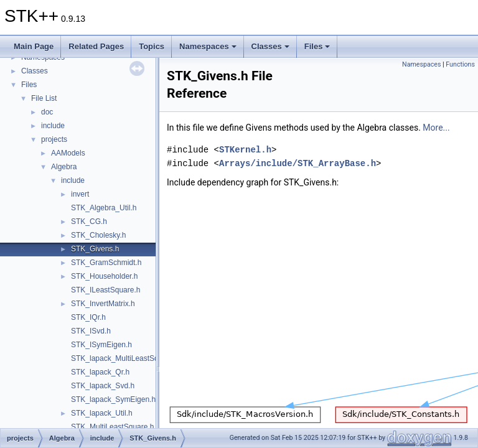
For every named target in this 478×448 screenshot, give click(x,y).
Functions (460, 64)
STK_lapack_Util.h (102, 413)
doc (47, 112)
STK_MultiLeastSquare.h (112, 427)
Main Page (34, 46)
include (53, 126)
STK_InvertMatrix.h (103, 304)
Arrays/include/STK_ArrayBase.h (298, 163)
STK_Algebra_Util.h (104, 208)
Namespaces (208, 46)
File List (44, 98)
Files (317, 46)
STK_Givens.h (95, 249)
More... (436, 128)
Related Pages (96, 46)
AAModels (68, 153)
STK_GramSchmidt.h (106, 263)
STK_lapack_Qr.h (100, 372)
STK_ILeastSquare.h (105, 290)
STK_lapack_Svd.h (103, 386)
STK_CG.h (89, 222)
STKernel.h (245, 150)
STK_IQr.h (88, 317)
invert (80, 194)
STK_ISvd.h (91, 331)
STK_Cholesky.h (98, 235)
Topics (152, 46)
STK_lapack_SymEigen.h (113, 399)
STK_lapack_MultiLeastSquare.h (125, 358)
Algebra (64, 167)
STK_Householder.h (104, 276)
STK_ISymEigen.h (101, 345)
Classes (270, 46)
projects (54, 139)
